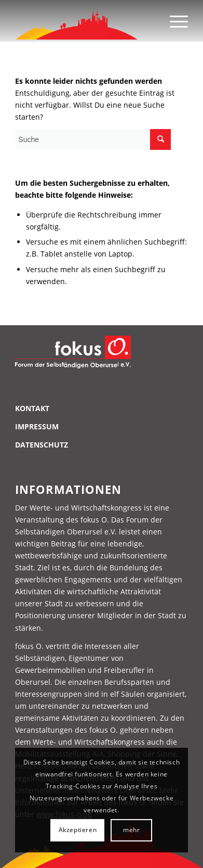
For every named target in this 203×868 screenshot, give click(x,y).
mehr (131, 830)
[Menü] (174, 21)
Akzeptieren (78, 830)
